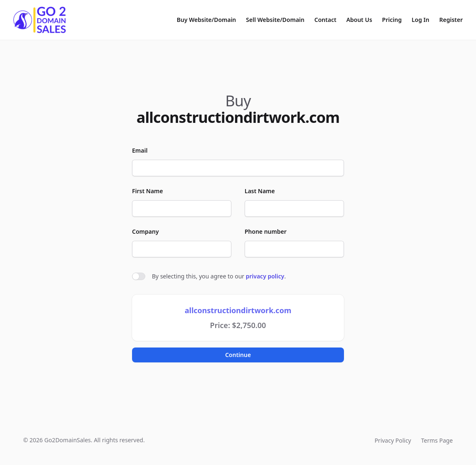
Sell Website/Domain (275, 20)
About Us (359, 20)
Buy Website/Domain (206, 20)
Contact (326, 20)
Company (145, 231)
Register (451, 20)
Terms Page (437, 440)
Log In (420, 20)
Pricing (392, 20)
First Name (148, 191)
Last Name (260, 191)
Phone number (266, 231)
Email (140, 150)
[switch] (139, 276)
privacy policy (265, 276)
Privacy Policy (393, 440)
